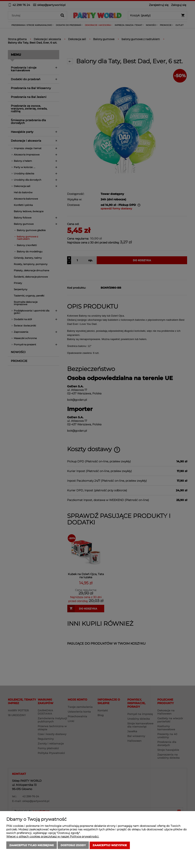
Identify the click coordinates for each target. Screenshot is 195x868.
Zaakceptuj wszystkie (110, 845)
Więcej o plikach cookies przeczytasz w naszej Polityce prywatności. (53, 837)
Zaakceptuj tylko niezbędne (32, 845)
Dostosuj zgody (73, 845)
